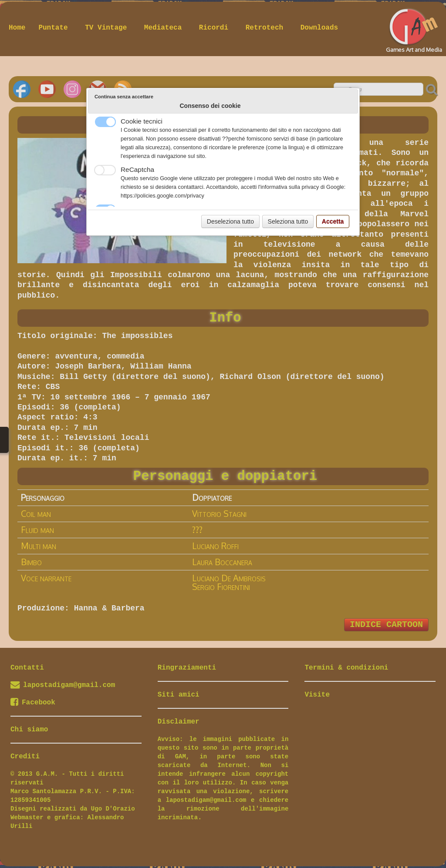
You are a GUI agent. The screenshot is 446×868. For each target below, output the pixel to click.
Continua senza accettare (124, 97)
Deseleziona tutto (230, 221)
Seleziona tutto (288, 221)
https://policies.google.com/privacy (162, 196)
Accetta (333, 221)
